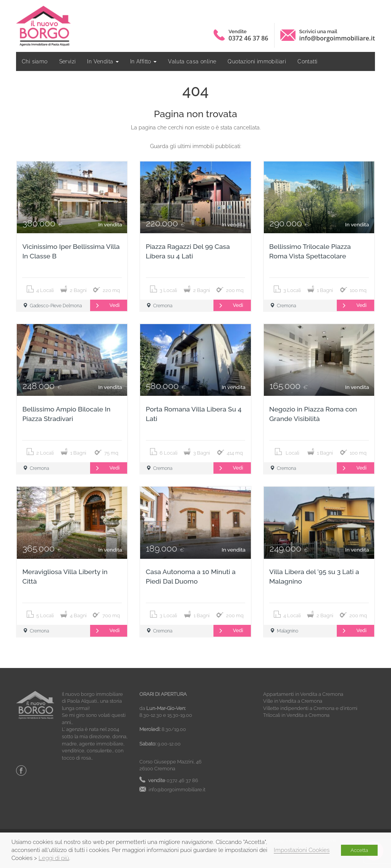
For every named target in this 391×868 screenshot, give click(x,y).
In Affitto (143, 61)
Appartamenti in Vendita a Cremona (303, 694)
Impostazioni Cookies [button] (302, 850)
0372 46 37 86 (249, 38)
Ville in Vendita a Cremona (293, 701)
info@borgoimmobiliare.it (337, 38)
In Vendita (103, 61)
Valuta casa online (192, 61)
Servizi (68, 61)
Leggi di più (54, 858)
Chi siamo (35, 61)
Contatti (307, 61)
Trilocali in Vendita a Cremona (296, 715)
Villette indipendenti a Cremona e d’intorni (310, 708)
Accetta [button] (359, 850)
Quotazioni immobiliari (257, 61)
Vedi (105, 306)
